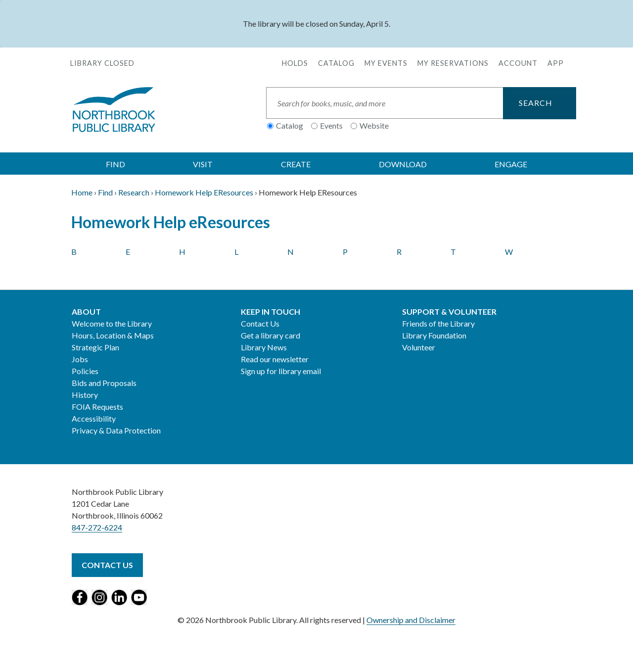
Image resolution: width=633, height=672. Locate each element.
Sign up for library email (281, 371)
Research (134, 192)
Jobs (80, 359)
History (85, 395)
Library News (264, 347)
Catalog (336, 63)
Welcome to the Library (112, 323)
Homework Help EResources (204, 192)
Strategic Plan (95, 347)
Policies (85, 371)
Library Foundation (434, 335)
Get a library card (271, 335)
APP (556, 63)
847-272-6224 (97, 527)
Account (518, 63)
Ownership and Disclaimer (411, 620)
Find (105, 192)
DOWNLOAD (403, 164)
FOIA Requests (97, 407)
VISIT (203, 164)
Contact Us (260, 323)
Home (82, 192)
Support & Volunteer (449, 312)
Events (331, 125)
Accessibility (94, 418)
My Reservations (453, 63)
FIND (115, 164)
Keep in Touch (271, 312)
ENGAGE (511, 164)
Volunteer (419, 347)
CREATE (296, 164)
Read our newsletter (275, 359)
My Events (386, 63)
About (86, 312)
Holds (295, 63)
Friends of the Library (438, 323)
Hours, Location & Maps (113, 335)
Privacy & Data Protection (116, 430)
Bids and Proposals (104, 383)
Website (374, 125)
